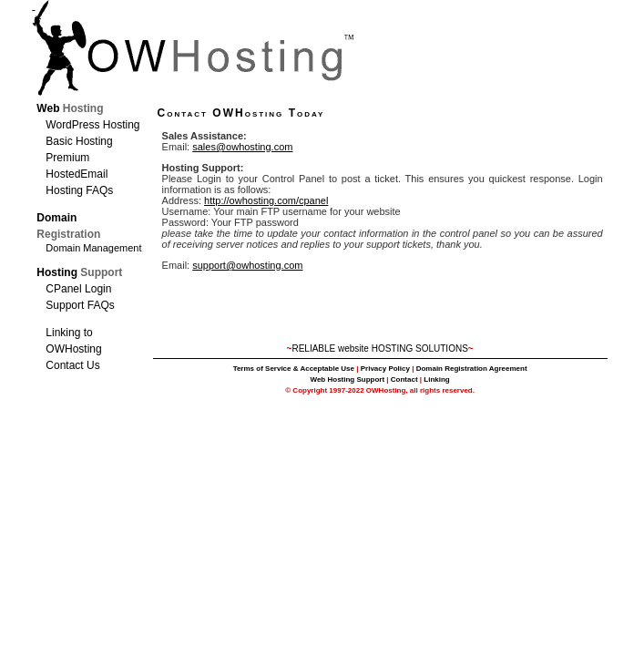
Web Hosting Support (348, 379)
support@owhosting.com (247, 265)
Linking (436, 379)
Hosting (79, 272)
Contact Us (72, 365)
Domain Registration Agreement (472, 369)
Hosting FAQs (79, 190)
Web (70, 108)
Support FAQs (80, 305)
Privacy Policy (385, 369)
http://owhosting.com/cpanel (266, 200)
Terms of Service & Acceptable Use (294, 369)
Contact (404, 379)
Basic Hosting (79, 141)
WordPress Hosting (92, 125)
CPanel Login (78, 289)
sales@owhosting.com (242, 147)
